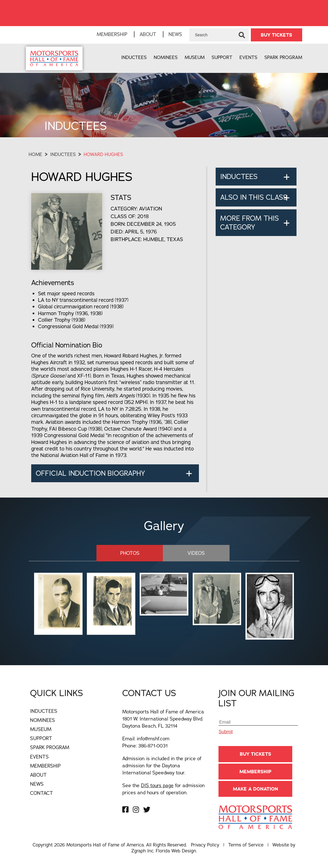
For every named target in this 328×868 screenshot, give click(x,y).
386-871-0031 (153, 746)
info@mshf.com (153, 739)
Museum (195, 57)
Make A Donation (256, 789)
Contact (42, 793)
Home (35, 154)
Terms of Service (246, 845)
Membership (112, 34)
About (148, 34)
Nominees (166, 57)
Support (222, 57)
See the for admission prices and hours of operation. (164, 789)
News (175, 34)
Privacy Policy (205, 845)
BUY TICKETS (277, 35)
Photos (130, 553)
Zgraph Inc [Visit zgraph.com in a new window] (142, 851)
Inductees (134, 57)
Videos (196, 553)
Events (248, 57)
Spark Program (283, 57)
